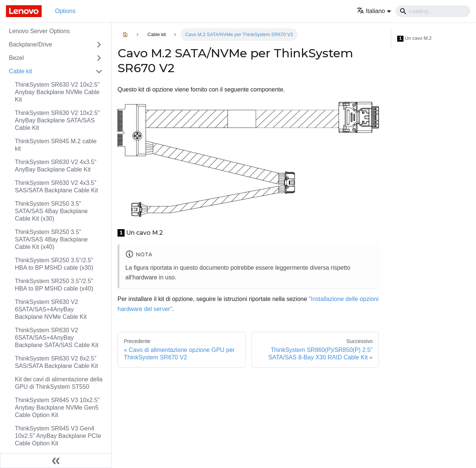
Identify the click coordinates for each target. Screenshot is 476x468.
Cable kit (20, 71)
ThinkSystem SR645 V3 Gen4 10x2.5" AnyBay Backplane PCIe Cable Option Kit (58, 436)
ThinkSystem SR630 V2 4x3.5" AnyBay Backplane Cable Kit (56, 166)
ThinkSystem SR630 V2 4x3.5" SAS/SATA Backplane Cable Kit (57, 187)
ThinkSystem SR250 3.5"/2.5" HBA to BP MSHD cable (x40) (54, 285)
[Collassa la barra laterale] (56, 461)
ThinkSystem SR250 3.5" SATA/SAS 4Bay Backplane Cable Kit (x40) (51, 239)
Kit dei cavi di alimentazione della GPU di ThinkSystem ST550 (59, 383)
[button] (374, 11)
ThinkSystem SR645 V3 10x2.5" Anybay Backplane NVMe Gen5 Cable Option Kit (57, 408)
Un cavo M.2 (414, 39)
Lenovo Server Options (39, 31)
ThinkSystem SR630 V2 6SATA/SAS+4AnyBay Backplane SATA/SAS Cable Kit (57, 338)
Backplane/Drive (31, 44)
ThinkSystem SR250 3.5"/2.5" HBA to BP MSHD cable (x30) (54, 264)
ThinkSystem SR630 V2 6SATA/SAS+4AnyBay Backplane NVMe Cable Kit (51, 309)
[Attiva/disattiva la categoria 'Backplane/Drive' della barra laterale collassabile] (99, 45)
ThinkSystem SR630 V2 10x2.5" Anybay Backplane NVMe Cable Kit (57, 92)
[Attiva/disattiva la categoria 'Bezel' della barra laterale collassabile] (99, 58)
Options (65, 11)
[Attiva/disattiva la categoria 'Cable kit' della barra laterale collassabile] (99, 71)
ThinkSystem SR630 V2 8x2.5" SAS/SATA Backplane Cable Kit (57, 362)
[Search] (433, 11)
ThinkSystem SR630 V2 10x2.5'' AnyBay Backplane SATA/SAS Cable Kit (57, 120)
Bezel (16, 58)
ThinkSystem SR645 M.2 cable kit (56, 145)
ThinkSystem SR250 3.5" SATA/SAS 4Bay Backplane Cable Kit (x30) (51, 211)
